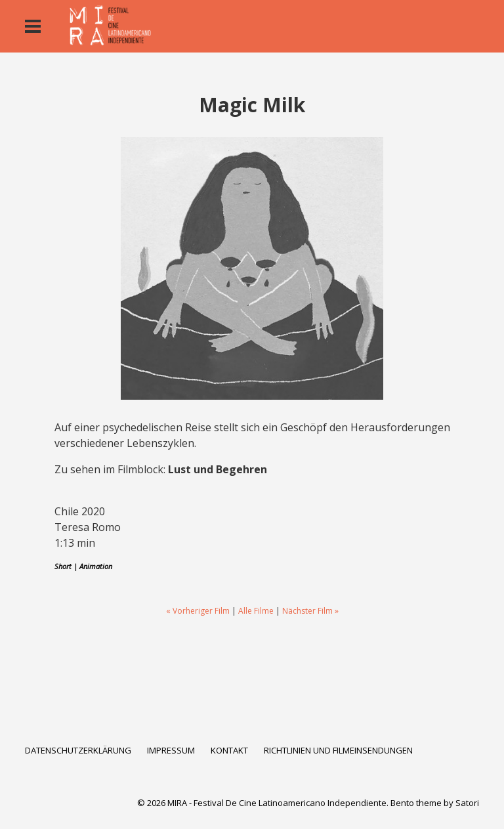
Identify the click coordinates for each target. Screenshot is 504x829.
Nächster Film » (310, 611)
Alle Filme (256, 611)
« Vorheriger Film (198, 611)
